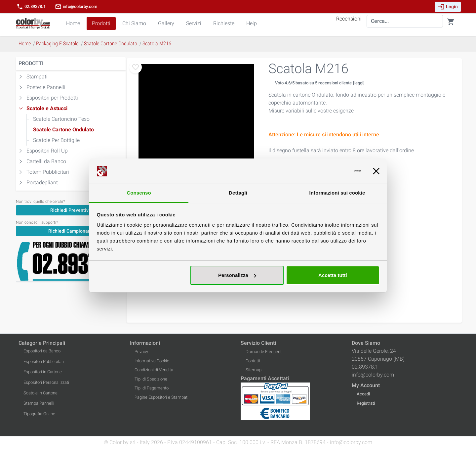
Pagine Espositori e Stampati (161, 397)
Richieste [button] (224, 23)
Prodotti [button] (101, 23)
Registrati (366, 403)
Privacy (141, 352)
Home (73, 23)
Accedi (363, 394)
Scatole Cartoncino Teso (61, 119)
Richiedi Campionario (71, 231)
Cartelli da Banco (46, 161)
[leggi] (359, 83)
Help (252, 23)
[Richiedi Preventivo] (71, 210)
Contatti (253, 361)
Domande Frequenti (264, 352)
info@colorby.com (76, 7)
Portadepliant (42, 182)
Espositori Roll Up (47, 151)
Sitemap (254, 370)
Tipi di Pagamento (152, 388)
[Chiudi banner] (376, 171)
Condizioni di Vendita (154, 370)
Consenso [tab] (139, 193)
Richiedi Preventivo (71, 210)
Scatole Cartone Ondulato (63, 130)
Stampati (37, 77)
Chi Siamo (134, 23)
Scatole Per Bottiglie (56, 140)
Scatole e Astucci (47, 108)
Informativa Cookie (152, 361)
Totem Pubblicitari (48, 172)
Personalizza (237, 275)
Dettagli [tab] (238, 193)
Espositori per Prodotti (52, 98)
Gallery (166, 23)
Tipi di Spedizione (151, 379)
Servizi (194, 23)
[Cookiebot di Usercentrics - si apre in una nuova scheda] (332, 171)
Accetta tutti (333, 275)
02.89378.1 (31, 7)
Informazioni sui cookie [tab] (337, 193)
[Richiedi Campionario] (71, 231)
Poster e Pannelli (46, 87)
